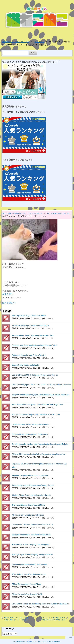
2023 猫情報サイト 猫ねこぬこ (35, 641)
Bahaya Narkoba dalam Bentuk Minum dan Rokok (31, 535)
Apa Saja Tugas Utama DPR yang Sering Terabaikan (32, 555)
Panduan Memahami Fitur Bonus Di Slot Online (30, 434)
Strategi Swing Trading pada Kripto (25, 365)
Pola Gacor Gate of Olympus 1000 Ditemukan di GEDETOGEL (36, 415)
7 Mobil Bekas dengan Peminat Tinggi (26, 584)
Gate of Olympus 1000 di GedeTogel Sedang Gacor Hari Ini (35, 375)
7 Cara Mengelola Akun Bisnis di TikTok (27, 594)
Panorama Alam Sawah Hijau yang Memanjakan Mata (33, 335)
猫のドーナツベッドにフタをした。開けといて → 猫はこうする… (16, 619)
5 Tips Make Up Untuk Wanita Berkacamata (29, 574)
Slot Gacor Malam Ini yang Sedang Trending (29, 355)
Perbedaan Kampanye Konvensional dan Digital (30, 325)
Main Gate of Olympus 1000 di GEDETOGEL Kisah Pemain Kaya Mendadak (41, 385)
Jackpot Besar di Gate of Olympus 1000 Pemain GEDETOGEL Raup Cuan (41, 395)
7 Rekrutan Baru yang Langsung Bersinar (28, 515)
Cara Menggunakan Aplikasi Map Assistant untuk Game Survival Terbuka (40, 444)
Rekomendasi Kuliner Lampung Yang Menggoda (30, 545)
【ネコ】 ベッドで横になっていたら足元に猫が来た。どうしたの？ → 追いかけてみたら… (53, 619)
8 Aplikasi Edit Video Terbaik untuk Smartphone (30, 475)
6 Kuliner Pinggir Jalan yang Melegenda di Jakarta (31, 495)
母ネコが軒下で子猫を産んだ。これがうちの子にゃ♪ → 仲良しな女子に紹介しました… (36, 213)
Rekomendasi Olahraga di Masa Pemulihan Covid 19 (32, 525)
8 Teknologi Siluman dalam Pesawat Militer (28, 505)
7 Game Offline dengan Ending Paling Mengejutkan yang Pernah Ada (39, 454)
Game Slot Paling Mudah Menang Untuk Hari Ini (30, 424)
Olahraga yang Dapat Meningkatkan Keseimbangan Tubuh (34, 345)
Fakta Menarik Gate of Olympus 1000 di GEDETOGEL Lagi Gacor (37, 405)
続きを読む (8, 294)
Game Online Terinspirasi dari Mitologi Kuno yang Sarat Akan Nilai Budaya (40, 604)
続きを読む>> (9, 303)
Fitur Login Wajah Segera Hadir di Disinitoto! (29, 316)
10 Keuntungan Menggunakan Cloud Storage (29, 564)
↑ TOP (70, 638)
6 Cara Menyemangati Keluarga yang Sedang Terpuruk (33, 485)
